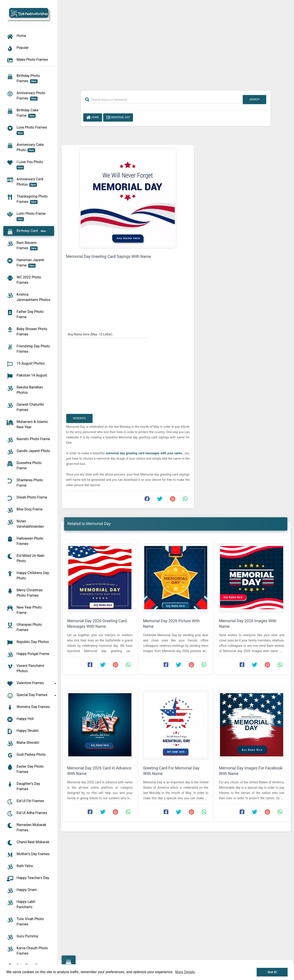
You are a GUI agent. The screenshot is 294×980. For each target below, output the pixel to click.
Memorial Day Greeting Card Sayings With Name (109, 256)
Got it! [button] (272, 972)
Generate (79, 418)
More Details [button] (185, 972)
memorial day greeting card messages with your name (144, 453)
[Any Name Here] (107, 334)
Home (93, 118)
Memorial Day (118, 118)
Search (254, 99)
